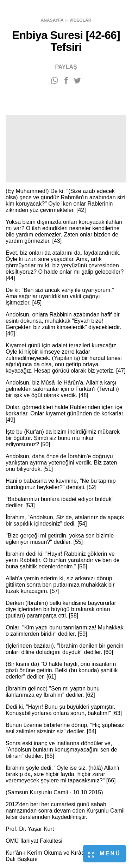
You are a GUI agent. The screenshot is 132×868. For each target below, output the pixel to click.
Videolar (80, 20)
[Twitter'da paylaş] (77, 81)
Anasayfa (52, 20)
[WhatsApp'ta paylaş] (55, 81)
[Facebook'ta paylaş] (66, 81)
